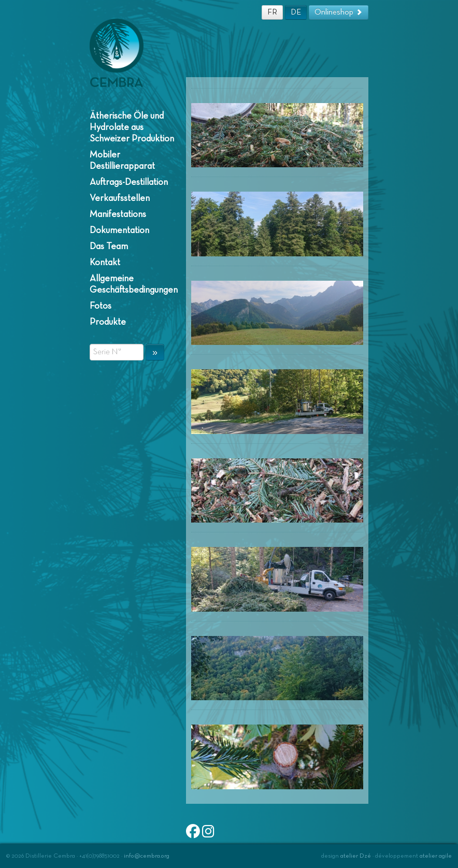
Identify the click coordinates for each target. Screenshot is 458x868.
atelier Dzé (356, 856)
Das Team (109, 247)
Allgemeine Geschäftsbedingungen (133, 284)
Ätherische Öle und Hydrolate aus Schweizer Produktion (132, 127)
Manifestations (118, 214)
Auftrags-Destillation (129, 182)
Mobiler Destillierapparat (122, 161)
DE (296, 12)
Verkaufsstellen (120, 198)
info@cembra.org (147, 856)
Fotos (101, 306)
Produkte (108, 322)
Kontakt (105, 263)
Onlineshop (339, 12)
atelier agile (436, 856)
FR (272, 12)
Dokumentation (119, 230)
